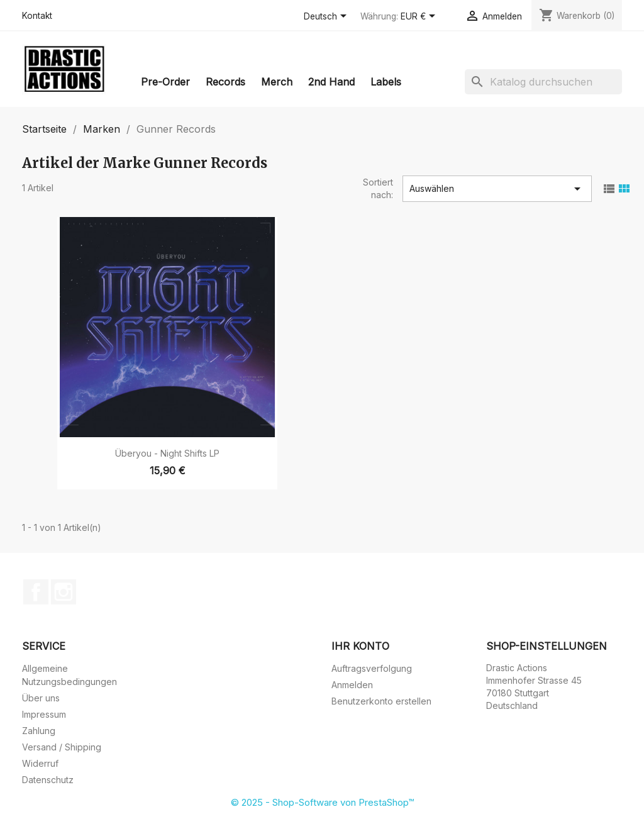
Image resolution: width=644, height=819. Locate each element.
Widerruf (40, 763)
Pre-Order (165, 82)
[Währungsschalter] (420, 17)
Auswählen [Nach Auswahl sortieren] (497, 189)
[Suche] (543, 82)
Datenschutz (48, 780)
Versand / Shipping (62, 747)
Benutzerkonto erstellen (381, 701)
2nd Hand (331, 82)
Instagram (64, 592)
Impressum (44, 714)
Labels (386, 82)
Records (225, 82)
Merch (277, 82)
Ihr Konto (360, 646)
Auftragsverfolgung (372, 668)
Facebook (36, 592)
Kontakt (37, 16)
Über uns (41, 698)
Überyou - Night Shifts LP (167, 453)
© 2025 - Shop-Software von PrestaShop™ (322, 802)
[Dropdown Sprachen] (327, 17)
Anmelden (352, 685)
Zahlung (39, 731)
